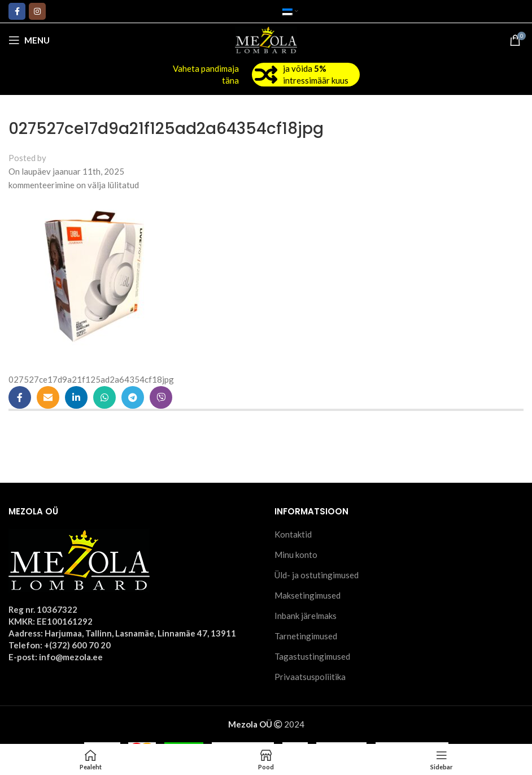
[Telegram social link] (133, 397)
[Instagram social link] (37, 11)
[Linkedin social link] (76, 397)
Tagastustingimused (312, 656)
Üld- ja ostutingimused (317, 575)
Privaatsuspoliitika (310, 677)
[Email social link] (48, 397)
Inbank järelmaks (306, 616)
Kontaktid (293, 534)
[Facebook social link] (17, 11)
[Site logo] (266, 39)
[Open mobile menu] (29, 40)
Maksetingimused (308, 595)
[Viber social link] (161, 397)
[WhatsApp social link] (104, 397)
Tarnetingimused (306, 636)
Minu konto (296, 555)
